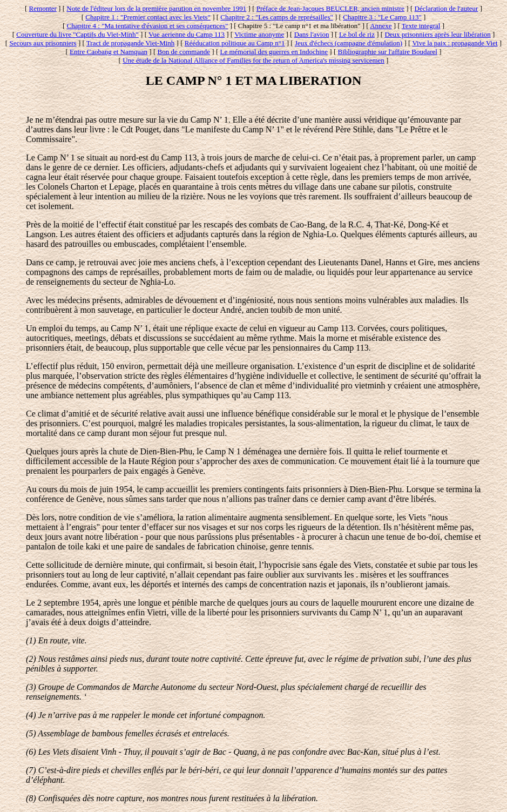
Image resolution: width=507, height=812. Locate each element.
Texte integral (421, 26)
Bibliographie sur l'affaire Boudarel (388, 52)
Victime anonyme (259, 34)
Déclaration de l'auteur (447, 8)
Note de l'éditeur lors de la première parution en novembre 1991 (156, 8)
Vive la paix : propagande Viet (455, 43)
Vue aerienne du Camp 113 (187, 34)
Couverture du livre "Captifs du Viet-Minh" (77, 34)
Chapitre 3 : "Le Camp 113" (382, 17)
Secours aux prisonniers (43, 43)
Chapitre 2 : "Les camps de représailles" (276, 17)
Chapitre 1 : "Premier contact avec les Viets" (148, 17)
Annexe (381, 26)
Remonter (43, 8)
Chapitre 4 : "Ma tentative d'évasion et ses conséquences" (148, 26)
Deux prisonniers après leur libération (437, 34)
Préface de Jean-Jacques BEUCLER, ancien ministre (330, 8)
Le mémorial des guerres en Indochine (274, 52)
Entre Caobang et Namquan (109, 52)
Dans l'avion (312, 34)
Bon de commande (184, 52)
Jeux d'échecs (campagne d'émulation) (349, 43)
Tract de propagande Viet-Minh (131, 43)
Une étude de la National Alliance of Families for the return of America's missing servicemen (253, 60)
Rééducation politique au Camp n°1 (235, 43)
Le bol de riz (357, 34)
